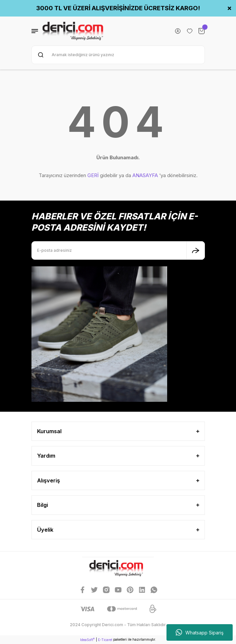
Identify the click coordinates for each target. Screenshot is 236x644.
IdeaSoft (87, 640)
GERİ (93, 175)
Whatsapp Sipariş (200, 632)
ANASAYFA (145, 175)
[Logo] (73, 31)
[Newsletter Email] (118, 250)
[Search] (118, 55)
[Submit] (196, 250)
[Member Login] (178, 31)
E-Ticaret (105, 640)
